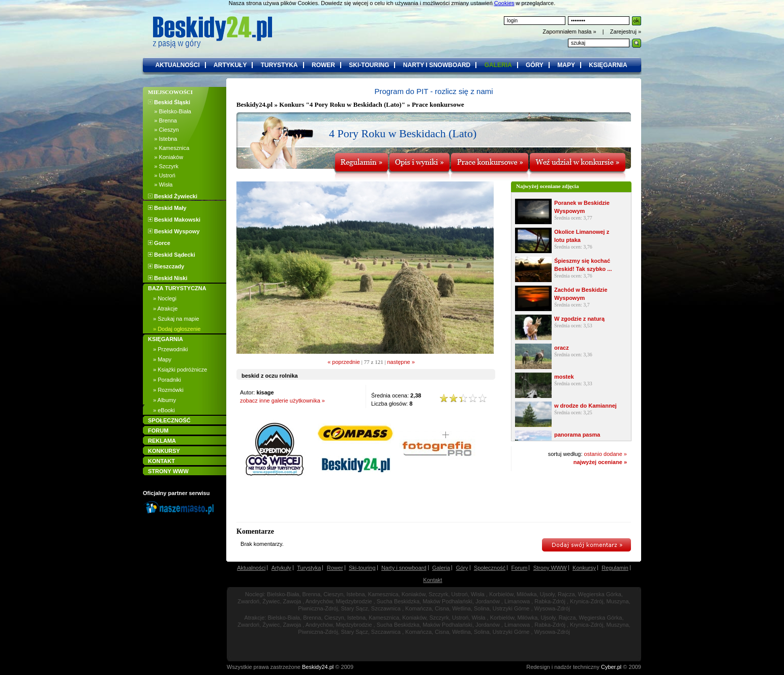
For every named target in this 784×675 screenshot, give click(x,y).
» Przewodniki (170, 349)
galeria (498, 65)
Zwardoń (248, 601)
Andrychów (319, 601)
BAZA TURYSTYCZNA (177, 288)
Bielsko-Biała (283, 594)
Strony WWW (550, 568)
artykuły (230, 65)
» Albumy (164, 400)
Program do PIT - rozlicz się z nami (433, 91)
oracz (562, 348)
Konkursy (584, 568)
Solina (482, 608)
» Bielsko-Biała (170, 111)
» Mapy (162, 359)
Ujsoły (547, 594)
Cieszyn (333, 594)
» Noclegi (165, 298)
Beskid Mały (167, 208)
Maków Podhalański (447, 601)
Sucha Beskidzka (398, 601)
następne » (401, 362)
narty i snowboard (437, 65)
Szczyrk (439, 594)
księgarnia (608, 65)
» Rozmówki (168, 390)
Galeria (441, 568)
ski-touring (369, 65)
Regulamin (615, 568)
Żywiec (271, 601)
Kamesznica (383, 594)
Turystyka (309, 568)
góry (535, 65)
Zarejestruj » (626, 32)
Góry (462, 568)
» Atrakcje (165, 309)
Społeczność (490, 568)
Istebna (355, 594)
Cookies (504, 3)
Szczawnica (386, 608)
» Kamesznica (169, 148)
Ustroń (460, 594)
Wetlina (461, 608)
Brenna (311, 594)
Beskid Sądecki (172, 255)
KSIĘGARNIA (165, 339)
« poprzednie (344, 362)
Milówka (527, 594)
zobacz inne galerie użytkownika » (282, 401)
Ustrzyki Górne (511, 608)
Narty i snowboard (404, 568)
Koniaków (414, 594)
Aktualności (251, 568)
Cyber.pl (611, 667)
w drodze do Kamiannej (585, 406)
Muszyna (618, 601)
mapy (566, 65)
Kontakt (432, 580)
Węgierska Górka (600, 594)
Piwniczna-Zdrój (318, 608)
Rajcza (566, 594)
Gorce (159, 243)
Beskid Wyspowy (174, 231)
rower (323, 65)
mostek (564, 377)
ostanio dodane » (606, 454)
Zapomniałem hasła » (570, 32)
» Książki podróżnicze (180, 370)
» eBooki (164, 410)
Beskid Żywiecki (173, 196)
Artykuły (281, 568)
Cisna (442, 608)
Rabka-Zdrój (550, 601)
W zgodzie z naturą (579, 319)
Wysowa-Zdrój (552, 608)
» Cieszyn (163, 130)
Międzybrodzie (354, 601)
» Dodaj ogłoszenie (177, 329)
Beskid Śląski (169, 102)
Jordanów (488, 601)
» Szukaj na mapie (176, 319)
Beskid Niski (168, 278)
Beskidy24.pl (254, 104)
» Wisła (160, 185)
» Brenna (162, 120)
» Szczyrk (163, 166)
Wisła (478, 594)
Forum (520, 568)
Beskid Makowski (174, 220)
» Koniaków (165, 157)
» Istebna (162, 139)
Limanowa (517, 601)
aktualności (177, 65)
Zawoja (292, 601)
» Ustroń (162, 175)
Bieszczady (166, 266)
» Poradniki (167, 380)
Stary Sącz (355, 608)
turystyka (279, 65)
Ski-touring (362, 568)
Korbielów (501, 594)
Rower (335, 568)
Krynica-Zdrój (586, 601)
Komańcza (418, 608)
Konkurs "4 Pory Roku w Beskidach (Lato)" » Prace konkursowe (372, 104)
